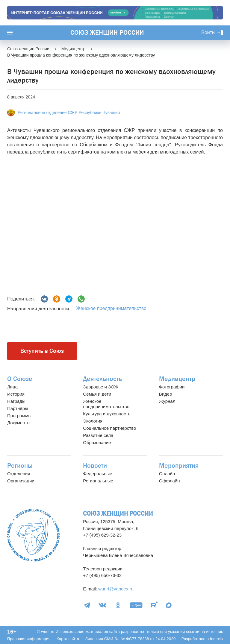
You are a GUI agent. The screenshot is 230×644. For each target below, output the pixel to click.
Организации (21, 481)
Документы (19, 423)
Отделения (19, 474)
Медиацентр (177, 379)
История (16, 394)
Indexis (216, 639)
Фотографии (172, 387)
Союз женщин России (107, 33)
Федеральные (97, 474)
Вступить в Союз (42, 351)
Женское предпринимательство (111, 308)
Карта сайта (68, 639)
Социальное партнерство (109, 428)
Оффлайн (170, 481)
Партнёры (18, 408)
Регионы (20, 466)
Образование (97, 442)
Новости (95, 466)
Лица (12, 387)
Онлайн (167, 474)
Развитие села (98, 435)
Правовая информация (29, 639)
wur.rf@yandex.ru (116, 589)
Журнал (167, 401)
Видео (166, 394)
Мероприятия (179, 466)
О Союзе (20, 379)
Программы (19, 416)
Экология (93, 421)
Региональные (98, 481)
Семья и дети (97, 394)
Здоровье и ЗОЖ (101, 387)
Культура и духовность (107, 414)
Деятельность (102, 379)
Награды (16, 401)
